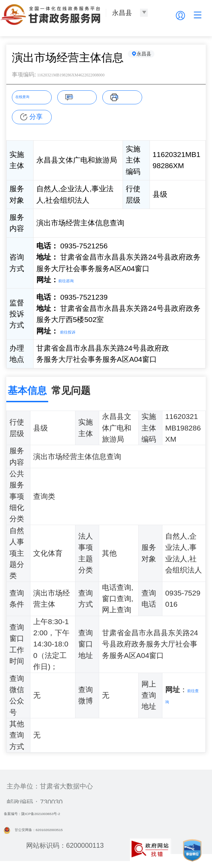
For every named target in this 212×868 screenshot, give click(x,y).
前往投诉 (75, 333)
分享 (36, 118)
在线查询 (31, 98)
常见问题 (71, 392)
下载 (126, 98)
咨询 (81, 98)
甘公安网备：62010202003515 (56, 831)
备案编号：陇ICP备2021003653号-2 (58, 815)
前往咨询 (73, 281)
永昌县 (152, 57)
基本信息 (27, 392)
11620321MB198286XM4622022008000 (103, 76)
